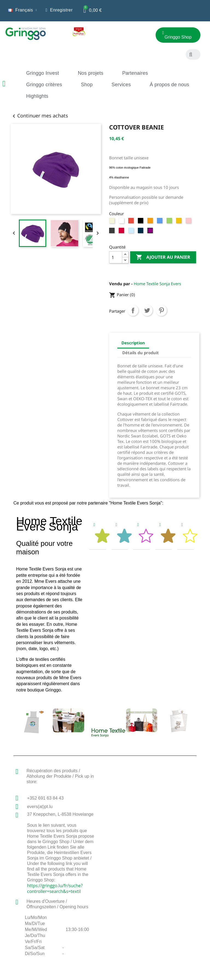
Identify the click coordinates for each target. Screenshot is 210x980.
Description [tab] (133, 343)
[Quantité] (116, 257)
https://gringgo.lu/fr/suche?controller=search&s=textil (55, 888)
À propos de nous (169, 85)
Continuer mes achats (39, 116)
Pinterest (161, 310)
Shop (87, 85)
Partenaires (135, 73)
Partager (133, 310)
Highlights (37, 96)
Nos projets (91, 73)
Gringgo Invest (43, 73)
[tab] (98, 534)
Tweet (147, 310)
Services (121, 85)
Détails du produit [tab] (141, 353)
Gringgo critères (44, 85)
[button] (128, 37)
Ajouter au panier (163, 257)
